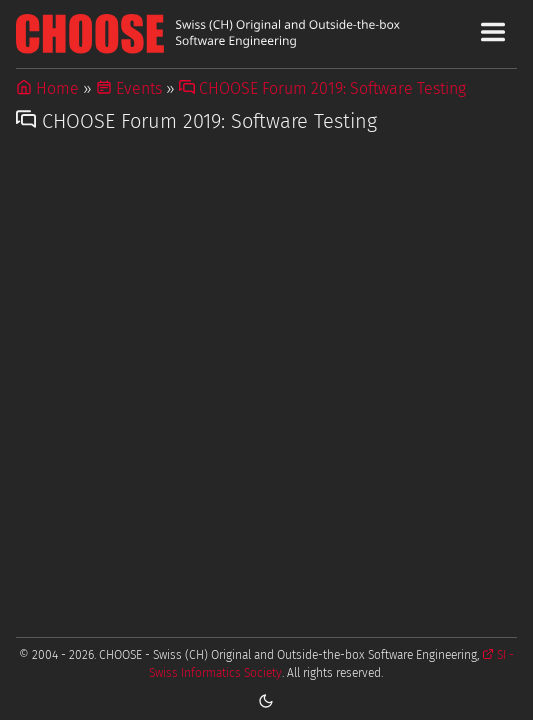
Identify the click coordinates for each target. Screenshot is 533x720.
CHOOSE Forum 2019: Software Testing (322, 88)
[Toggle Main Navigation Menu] (493, 32)
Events (129, 88)
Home (47, 88)
